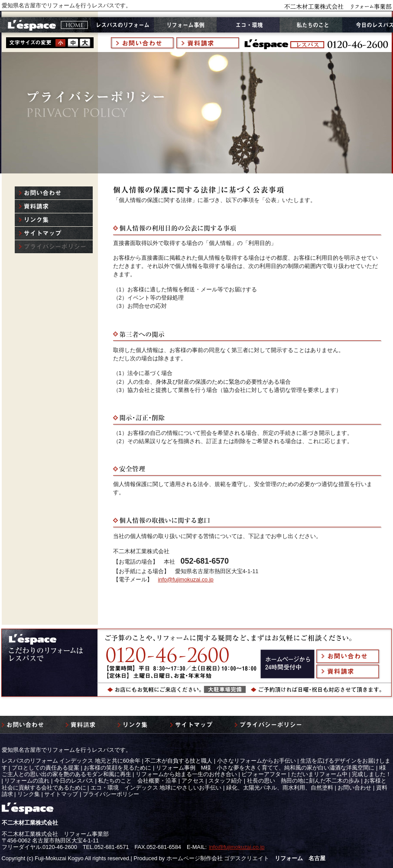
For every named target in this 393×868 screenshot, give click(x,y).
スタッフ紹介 (225, 781)
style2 (73, 43)
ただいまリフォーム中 (319, 774)
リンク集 (29, 794)
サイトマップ (61, 794)
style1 (61, 43)
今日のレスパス (74, 781)
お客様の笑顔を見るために (117, 768)
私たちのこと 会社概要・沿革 (137, 781)
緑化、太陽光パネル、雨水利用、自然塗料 (280, 788)
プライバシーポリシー (111, 794)
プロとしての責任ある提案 (45, 768)
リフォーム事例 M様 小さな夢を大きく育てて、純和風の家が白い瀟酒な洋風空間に (265, 768)
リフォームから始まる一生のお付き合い (186, 774)
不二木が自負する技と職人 (179, 761)
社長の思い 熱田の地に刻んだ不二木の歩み (303, 781)
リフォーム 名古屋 (300, 858)
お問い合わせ (354, 788)
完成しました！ (372, 774)
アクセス (193, 781)
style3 (85, 43)
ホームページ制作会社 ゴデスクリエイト (218, 858)
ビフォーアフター (264, 774)
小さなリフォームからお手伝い (257, 761)
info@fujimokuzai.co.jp (186, 579)
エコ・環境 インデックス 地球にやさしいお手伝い (156, 788)
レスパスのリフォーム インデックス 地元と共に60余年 (71, 761)
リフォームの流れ (27, 781)
